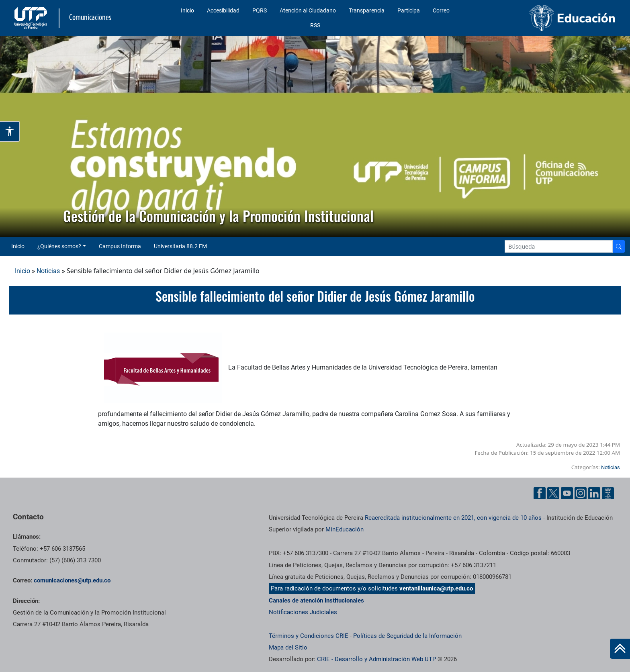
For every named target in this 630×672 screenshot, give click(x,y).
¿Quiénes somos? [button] (59, 246)
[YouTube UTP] (567, 493)
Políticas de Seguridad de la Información (407, 636)
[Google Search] (559, 246)
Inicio (187, 10)
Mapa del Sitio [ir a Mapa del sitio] (288, 647)
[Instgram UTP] (581, 493)
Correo (441, 10)
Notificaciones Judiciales (303, 612)
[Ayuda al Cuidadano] (608, 493)
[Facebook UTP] (540, 493)
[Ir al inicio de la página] (620, 649)
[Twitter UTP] (553, 493)
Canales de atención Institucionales (316, 601)
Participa (409, 10)
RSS (315, 25)
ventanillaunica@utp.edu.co (436, 588)
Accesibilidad (223, 10)
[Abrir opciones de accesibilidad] (10, 131)
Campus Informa (120, 246)
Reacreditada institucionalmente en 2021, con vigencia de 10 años (453, 518)
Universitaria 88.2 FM (180, 246)
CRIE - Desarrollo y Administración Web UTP (376, 659)
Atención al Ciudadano (308, 10)
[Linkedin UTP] (594, 493)
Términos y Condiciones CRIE (309, 636)
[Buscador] (619, 246)
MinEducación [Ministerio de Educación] (345, 529)
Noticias (48, 271)
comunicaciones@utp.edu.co (72, 580)
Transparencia (367, 10)
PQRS (260, 10)
